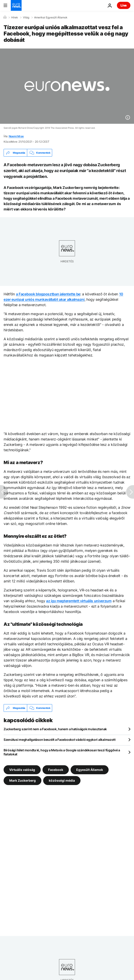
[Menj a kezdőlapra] (16, 5)
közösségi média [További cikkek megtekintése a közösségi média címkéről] (62, 780)
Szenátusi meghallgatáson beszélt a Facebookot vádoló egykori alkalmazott (60, 740)
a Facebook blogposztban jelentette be (48, 294)
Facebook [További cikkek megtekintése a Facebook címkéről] (56, 770)
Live (124, 5)
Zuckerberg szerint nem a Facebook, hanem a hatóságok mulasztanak (55, 729)
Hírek (15, 18)
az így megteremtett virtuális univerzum (79, 601)
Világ (26, 18)
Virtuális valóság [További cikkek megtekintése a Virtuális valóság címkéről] (22, 770)
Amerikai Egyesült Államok (51, 18)
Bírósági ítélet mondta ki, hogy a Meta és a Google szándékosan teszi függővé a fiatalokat (62, 752)
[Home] (5, 17)
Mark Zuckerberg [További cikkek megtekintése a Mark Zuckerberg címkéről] (22, 780)
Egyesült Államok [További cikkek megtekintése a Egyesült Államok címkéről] (90, 770)
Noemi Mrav (16, 136)
